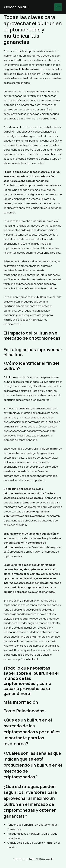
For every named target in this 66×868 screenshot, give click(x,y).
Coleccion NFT (17, 7)
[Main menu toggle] (58, 7)
